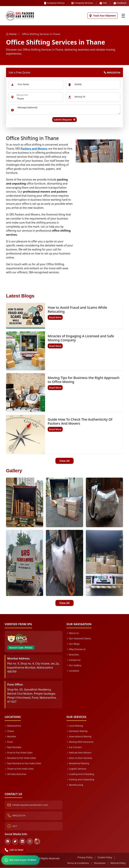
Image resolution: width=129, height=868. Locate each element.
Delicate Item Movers (79, 753)
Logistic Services (77, 769)
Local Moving (75, 726)
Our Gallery (74, 665)
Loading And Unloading (80, 774)
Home (12, 34)
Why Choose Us (76, 649)
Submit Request (64, 120)
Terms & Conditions (78, 863)
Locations (73, 671)
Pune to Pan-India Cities (19, 753)
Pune (9, 742)
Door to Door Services (80, 758)
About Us (73, 633)
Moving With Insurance (80, 742)
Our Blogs (73, 644)
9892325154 (112, 73)
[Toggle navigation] (123, 16)
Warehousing (75, 785)
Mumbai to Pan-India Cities (20, 758)
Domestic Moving (77, 731)
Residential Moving (78, 763)
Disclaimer (100, 863)
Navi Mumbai (13, 747)
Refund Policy (118, 863)
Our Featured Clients (79, 639)
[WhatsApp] (20, 860)
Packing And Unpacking (80, 780)
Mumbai (10, 736)
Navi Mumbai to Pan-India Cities (23, 763)
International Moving (79, 736)
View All (65, 461)
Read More (55, 317)
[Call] (14, 850)
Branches (73, 655)
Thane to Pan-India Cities (19, 769)
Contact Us (74, 660)
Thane (9, 731)
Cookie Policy (105, 857)
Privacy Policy (85, 857)
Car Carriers (74, 747)
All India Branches (16, 774)
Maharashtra (13, 726)
